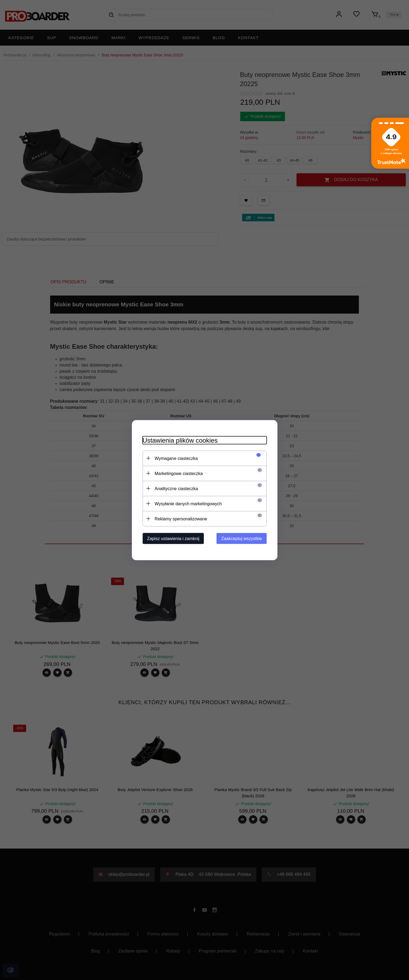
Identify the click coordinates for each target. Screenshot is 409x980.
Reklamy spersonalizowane (181, 519)
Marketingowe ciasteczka (179, 473)
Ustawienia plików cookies (180, 440)
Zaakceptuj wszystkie (241, 538)
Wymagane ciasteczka (176, 458)
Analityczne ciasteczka (176, 488)
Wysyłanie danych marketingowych (188, 503)
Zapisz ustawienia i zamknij (173, 538)
